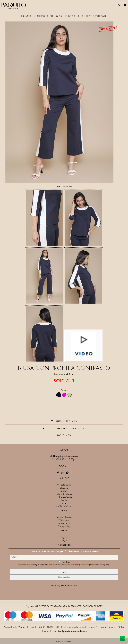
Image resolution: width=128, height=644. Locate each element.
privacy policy (105, 565)
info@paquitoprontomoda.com (72, 631)
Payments (64, 491)
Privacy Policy (64, 526)
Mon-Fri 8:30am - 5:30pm (64, 459)
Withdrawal (64, 520)
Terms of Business (64, 517)
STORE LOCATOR (64, 506)
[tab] (64, 421)
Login (64, 540)
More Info (64, 436)
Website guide (64, 485)
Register (64, 500)
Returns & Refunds (64, 494)
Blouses (55, 16)
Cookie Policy (64, 523)
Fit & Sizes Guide (64, 497)
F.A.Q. (64, 503)
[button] (64, 421)
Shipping (64, 488)
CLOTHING (39, 16)
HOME (26, 16)
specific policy (89, 565)
